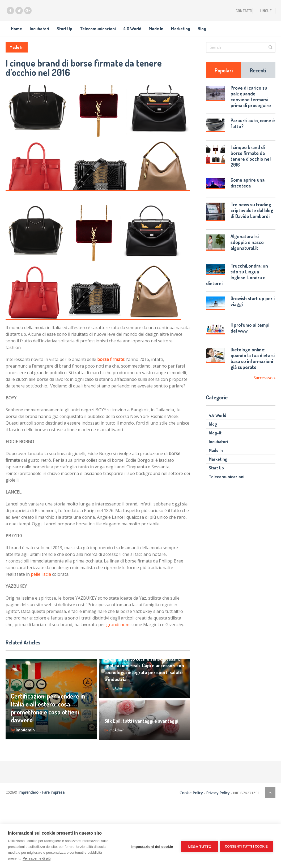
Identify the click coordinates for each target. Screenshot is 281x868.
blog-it (215, 439)
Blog (236, 31)
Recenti (258, 76)
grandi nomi (118, 630)
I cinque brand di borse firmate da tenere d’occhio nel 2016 (251, 162)
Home (17, 31)
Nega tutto (198, 846)
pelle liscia (41, 580)
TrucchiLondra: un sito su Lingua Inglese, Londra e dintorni (237, 280)
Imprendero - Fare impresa (41, 798)
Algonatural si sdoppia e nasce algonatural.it (247, 248)
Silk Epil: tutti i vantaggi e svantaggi (143, 726)
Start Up (74, 31)
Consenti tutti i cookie (246, 846)
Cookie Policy (189, 799)
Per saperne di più (37, 858)
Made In (182, 31)
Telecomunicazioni (113, 31)
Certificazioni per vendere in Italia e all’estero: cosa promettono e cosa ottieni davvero (41, 709)
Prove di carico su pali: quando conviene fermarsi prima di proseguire (251, 102)
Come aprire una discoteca (248, 189)
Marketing (211, 31)
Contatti (244, 11)
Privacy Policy (216, 799)
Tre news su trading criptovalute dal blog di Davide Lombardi (252, 216)
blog (213, 430)
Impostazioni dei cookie (151, 846)
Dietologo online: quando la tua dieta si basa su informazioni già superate (253, 364)
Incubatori (44, 31)
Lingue (266, 11)
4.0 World (153, 31)
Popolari (224, 76)
